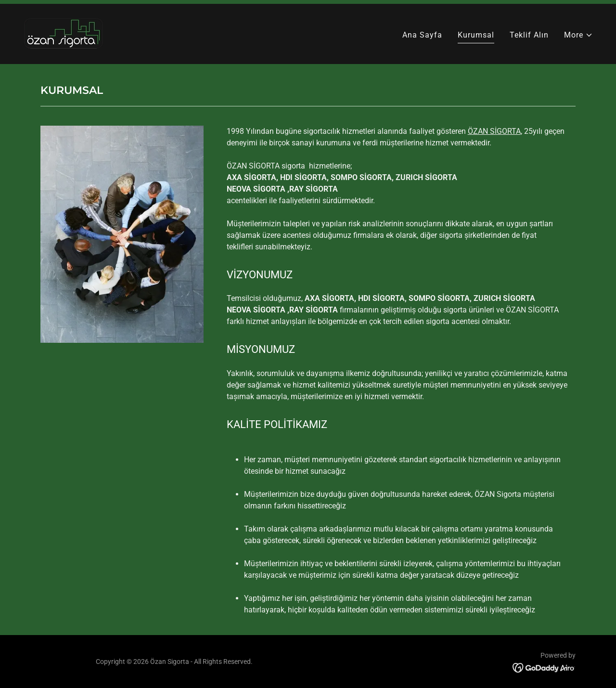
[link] (64, 33)
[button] (578, 35)
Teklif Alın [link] (529, 35)
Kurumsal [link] (476, 35)
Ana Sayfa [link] (422, 35)
